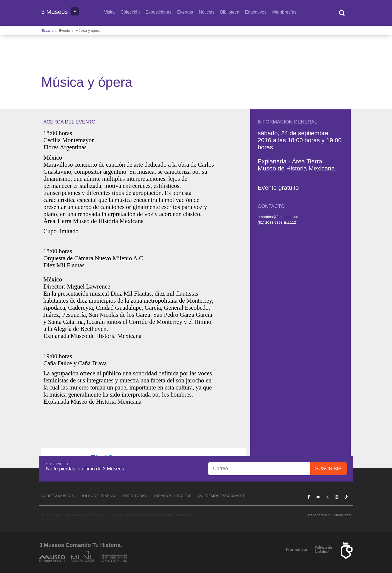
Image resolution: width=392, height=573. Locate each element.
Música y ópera (88, 31)
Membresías (284, 12)
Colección (130, 12)
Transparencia (319, 515)
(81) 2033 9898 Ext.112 (277, 222)
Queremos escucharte (222, 496)
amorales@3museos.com (278, 217)
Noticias (207, 12)
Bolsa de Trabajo (99, 496)
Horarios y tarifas (172, 496)
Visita (109, 12)
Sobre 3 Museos (58, 496)
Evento (64, 31)
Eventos (185, 12)
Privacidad (342, 515)
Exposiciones (158, 12)
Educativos (256, 12)
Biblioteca (230, 12)
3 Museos (55, 12)
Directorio (135, 496)
